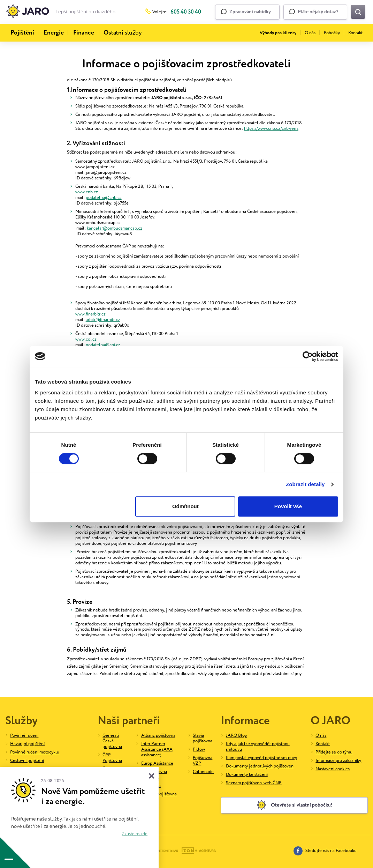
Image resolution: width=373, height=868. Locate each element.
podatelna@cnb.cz (104, 198)
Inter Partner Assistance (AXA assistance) (157, 750)
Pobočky (332, 33)
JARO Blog (236, 736)
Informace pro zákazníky (338, 761)
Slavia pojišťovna (203, 738)
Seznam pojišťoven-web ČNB (254, 783)
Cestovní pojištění (27, 761)
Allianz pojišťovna (158, 736)
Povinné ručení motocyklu (35, 752)
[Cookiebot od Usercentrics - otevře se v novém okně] (308, 356)
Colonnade (203, 772)
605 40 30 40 (186, 12)
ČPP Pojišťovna (112, 758)
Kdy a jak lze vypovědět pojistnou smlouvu (258, 747)
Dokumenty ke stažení (247, 775)
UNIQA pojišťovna (159, 794)
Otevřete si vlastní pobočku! (294, 805)
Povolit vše (288, 506)
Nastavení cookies (333, 769)
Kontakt (355, 33)
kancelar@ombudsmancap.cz (115, 228)
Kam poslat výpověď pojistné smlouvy (261, 758)
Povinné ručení (24, 736)
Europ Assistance (157, 763)
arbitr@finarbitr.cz (103, 320)
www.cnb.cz (87, 192)
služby (123, 33)
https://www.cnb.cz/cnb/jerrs (271, 129)
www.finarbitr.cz (90, 314)
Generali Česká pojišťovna (112, 741)
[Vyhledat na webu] (358, 12)
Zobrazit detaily (305, 484)
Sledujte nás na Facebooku (325, 851)
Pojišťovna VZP (203, 761)
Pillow (199, 750)
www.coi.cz (86, 339)
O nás (310, 33)
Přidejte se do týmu (334, 752)
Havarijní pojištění (27, 744)
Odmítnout (185, 506)
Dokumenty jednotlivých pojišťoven (260, 766)
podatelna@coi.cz (103, 345)
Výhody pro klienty (278, 33)
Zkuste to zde (135, 834)
